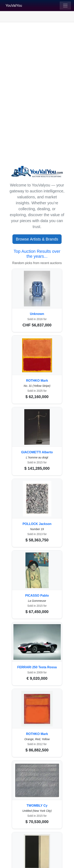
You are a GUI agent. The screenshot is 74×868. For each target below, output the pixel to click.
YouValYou (14, 6)
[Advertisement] (37, 63)
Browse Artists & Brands (37, 239)
